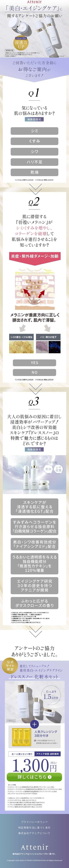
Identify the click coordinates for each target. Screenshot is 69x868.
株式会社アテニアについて (34, 833)
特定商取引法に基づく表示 (34, 828)
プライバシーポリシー (35, 822)
